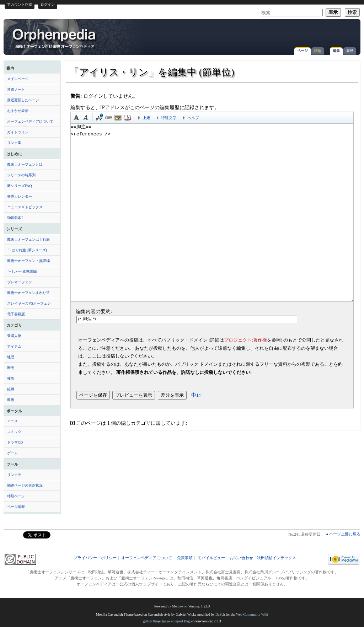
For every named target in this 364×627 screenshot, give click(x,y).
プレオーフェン (20, 282)
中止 (196, 395)
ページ (303, 51)
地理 (11, 357)
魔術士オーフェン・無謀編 (28, 261)
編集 (336, 51)
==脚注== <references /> (212, 213)
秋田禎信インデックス (277, 558)
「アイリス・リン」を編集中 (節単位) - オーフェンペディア (55, 38)
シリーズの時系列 (21, 175)
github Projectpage (156, 621)
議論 (318, 51)
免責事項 (185, 558)
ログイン (48, 4)
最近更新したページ (23, 100)
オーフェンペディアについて (30, 121)
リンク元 (14, 475)
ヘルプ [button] (193, 118)
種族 (11, 378)
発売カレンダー (20, 196)
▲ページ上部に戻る (343, 534)
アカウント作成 (20, 4)
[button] (212, 423)
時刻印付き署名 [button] (100, 118)
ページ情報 (16, 507)
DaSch (220, 614)
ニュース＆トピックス (25, 207)
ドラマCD (15, 442)
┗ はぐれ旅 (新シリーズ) (27, 250)
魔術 (11, 400)
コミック (14, 432)
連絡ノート (16, 89)
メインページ (18, 79)
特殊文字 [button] (169, 118)
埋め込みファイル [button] (118, 118)
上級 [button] (146, 118)
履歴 (350, 51)
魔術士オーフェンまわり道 (28, 293)
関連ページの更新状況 (25, 485)
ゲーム (12, 453)
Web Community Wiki (252, 614)
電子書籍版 (16, 314)
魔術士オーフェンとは (25, 164)
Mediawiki (180, 606)
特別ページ (16, 496)
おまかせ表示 (18, 111)
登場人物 (14, 336)
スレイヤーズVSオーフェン (29, 303)
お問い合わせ (241, 558)
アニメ (12, 421)
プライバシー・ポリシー (95, 558)
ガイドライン (18, 132)
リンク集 (14, 143)
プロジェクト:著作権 (245, 340)
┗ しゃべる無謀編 (22, 271)
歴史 (11, 368)
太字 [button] (76, 118)
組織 (11, 389)
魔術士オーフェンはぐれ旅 (28, 239)
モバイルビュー (211, 558)
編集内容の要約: (94, 311)
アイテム (14, 346)
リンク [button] (109, 118)
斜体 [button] (86, 118)
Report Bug (182, 621)
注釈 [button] (127, 118)
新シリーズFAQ (19, 186)
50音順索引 (16, 218)
